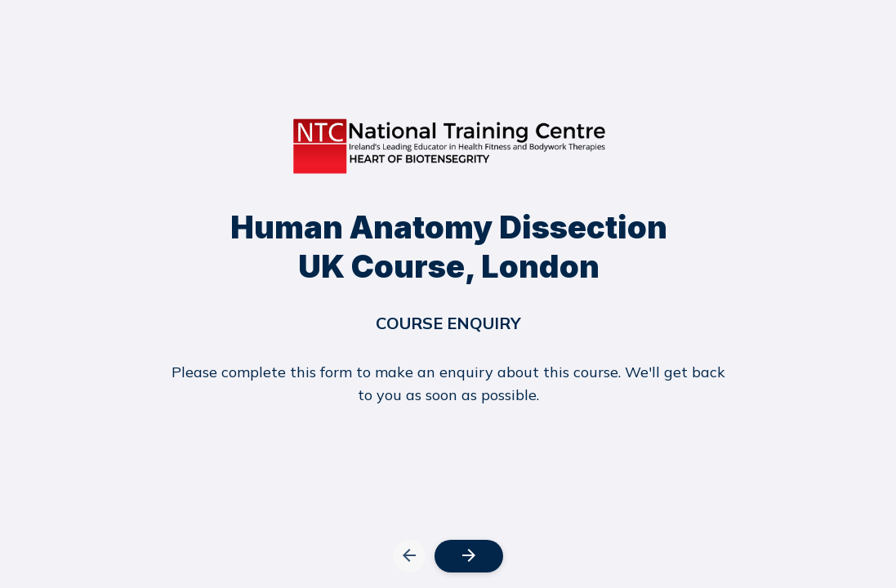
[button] (409, 542)
